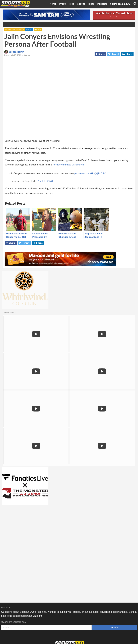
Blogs (91, 4)
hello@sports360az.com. (29, 616)
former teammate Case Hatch (68, 165)
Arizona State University (15, 30)
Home (53, 4)
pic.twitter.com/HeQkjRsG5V (90, 174)
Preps (63, 4)
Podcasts (102, 4)
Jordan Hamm (14, 52)
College (81, 4)
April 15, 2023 (45, 181)
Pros (71, 4)
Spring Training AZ (120, 4)
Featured (38, 30)
